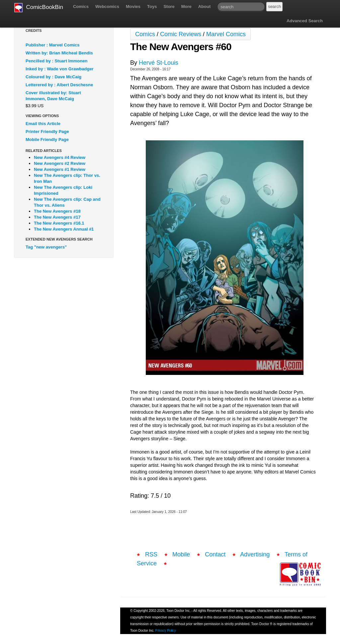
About (205, 6)
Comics (81, 6)
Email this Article (43, 124)
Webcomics (107, 6)
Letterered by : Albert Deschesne (59, 85)
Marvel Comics (226, 34)
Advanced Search (305, 21)
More (186, 6)
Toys (152, 6)
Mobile (181, 554)
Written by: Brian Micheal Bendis (59, 53)
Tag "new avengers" (46, 247)
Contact (215, 554)
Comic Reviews (181, 34)
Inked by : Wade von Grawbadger (60, 69)
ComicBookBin (39, 8)
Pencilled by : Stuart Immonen (56, 61)
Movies (133, 6)
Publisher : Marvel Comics (53, 45)
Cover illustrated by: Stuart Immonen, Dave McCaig (53, 96)
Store (169, 6)
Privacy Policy (166, 631)
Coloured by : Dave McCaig (53, 77)
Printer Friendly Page (47, 132)
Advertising (255, 554)
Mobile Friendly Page (47, 140)
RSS (151, 554)
